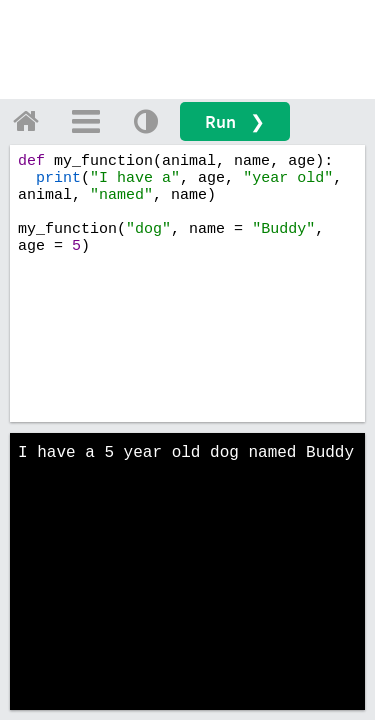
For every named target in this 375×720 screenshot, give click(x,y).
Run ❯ (235, 121)
